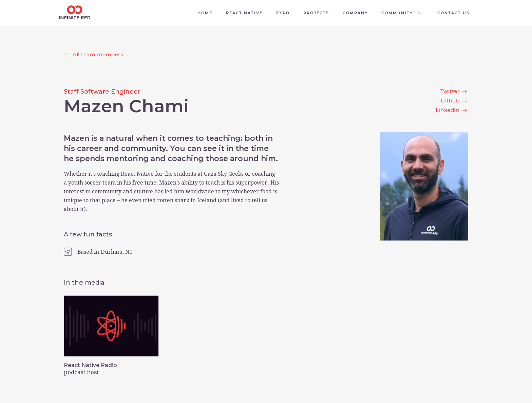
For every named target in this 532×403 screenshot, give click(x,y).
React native (244, 13)
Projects (316, 13)
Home (205, 13)
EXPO (283, 13)
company (355, 13)
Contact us (453, 13)
